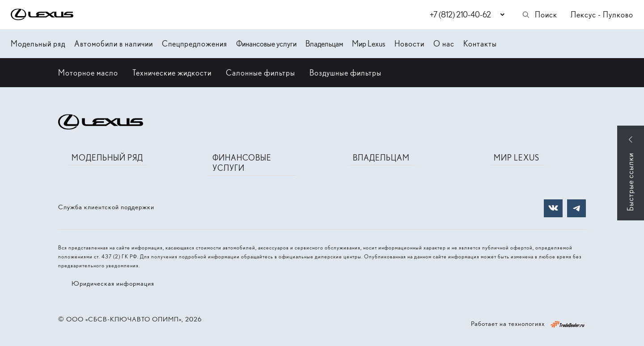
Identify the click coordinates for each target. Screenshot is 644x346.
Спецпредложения (195, 44)
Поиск (539, 15)
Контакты (480, 44)
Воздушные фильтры (345, 73)
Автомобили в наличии (114, 44)
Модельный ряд (38, 44)
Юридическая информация (113, 283)
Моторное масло (88, 73)
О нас (444, 44)
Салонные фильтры (261, 73)
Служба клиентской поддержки (106, 207)
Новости (409, 44)
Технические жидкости (172, 73)
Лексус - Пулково (602, 15)
